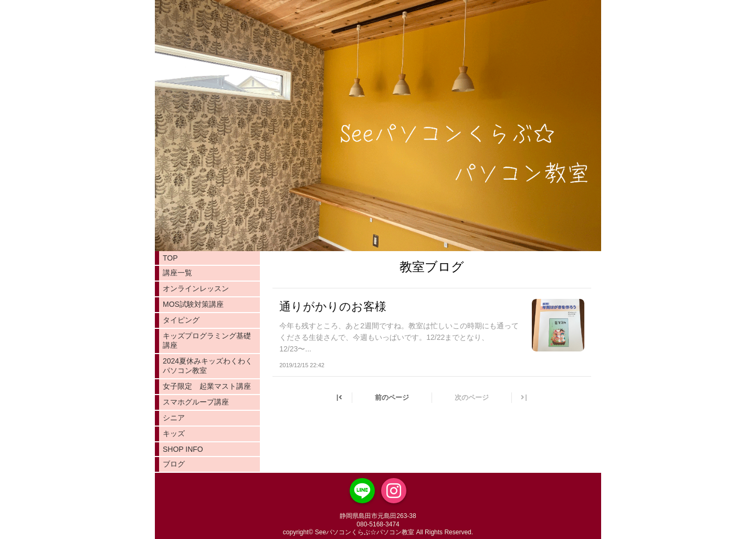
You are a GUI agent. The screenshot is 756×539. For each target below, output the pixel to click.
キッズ (174, 433)
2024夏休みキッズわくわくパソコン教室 (208, 366)
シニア (174, 418)
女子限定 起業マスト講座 (207, 386)
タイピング (181, 320)
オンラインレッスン (196, 288)
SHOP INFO (183, 449)
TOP (170, 258)
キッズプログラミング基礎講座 (207, 340)
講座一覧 (177, 273)
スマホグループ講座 (196, 402)
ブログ (174, 464)
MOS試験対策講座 (193, 304)
